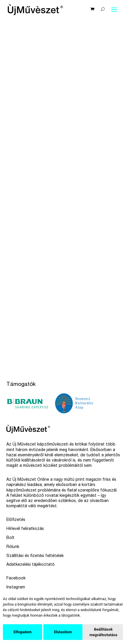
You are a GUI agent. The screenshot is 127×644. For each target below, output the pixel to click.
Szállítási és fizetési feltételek (35, 556)
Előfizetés (16, 520)
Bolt (10, 538)
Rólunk (13, 547)
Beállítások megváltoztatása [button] (103, 632)
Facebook (16, 579)
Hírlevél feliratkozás (25, 529)
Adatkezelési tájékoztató (31, 565)
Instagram (16, 588)
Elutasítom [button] (63, 632)
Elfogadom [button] (22, 632)
